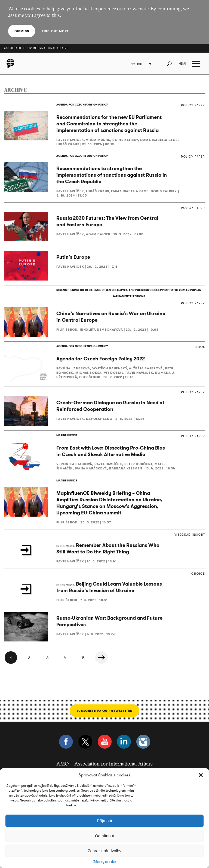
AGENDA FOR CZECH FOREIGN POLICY (82, 105)
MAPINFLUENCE (67, 437)
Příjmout (104, 821)
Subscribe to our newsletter (104, 712)
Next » (103, 659)
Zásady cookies (105, 862)
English (136, 64)
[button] (201, 775)
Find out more (55, 31)
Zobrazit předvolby (104, 851)
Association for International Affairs (36, 48)
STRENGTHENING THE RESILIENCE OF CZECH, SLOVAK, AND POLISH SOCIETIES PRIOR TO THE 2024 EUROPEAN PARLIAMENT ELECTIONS (129, 294)
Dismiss (22, 31)
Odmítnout (104, 836)
